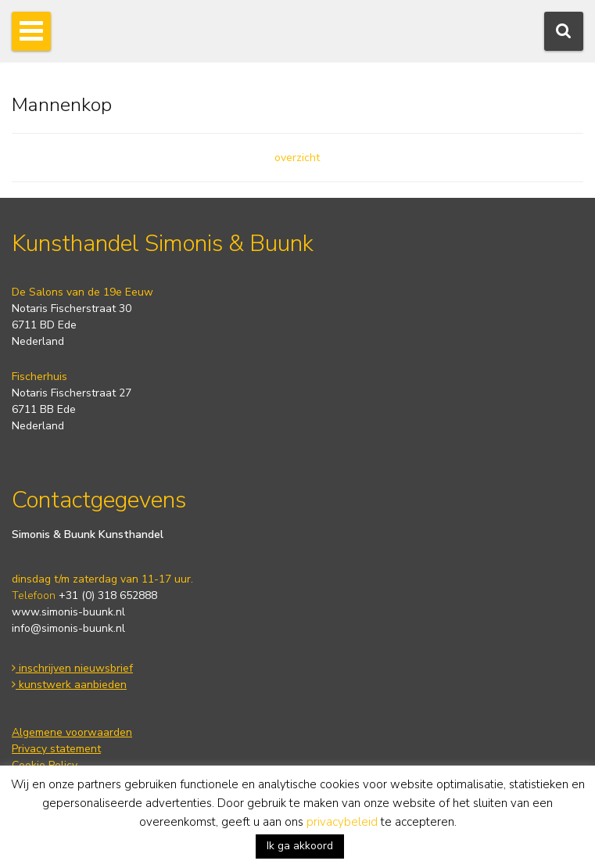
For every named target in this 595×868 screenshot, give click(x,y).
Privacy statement (56, 749)
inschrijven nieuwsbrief (72, 668)
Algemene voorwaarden (72, 732)
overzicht (297, 158)
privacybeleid (342, 822)
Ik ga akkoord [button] (300, 846)
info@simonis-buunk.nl (68, 628)
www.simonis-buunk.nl (68, 612)
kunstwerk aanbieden (69, 685)
